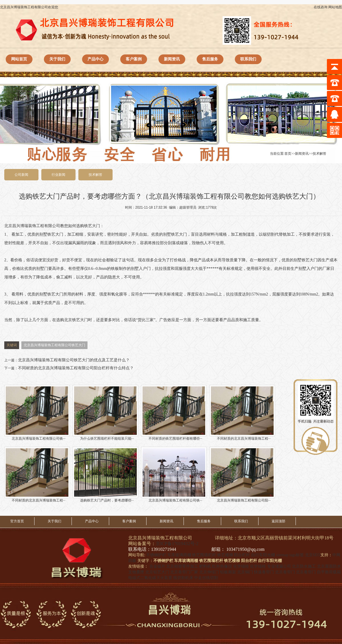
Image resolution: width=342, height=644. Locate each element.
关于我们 (57, 59)
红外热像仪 (222, 566)
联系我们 (248, 59)
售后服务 (210, 59)
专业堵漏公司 (279, 566)
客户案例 (134, 59)
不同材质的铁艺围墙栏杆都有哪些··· (174, 413)
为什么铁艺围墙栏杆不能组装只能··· (105, 413)
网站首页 (19, 59)
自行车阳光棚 (263, 555)
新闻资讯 (172, 59)
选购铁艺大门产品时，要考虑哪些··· (105, 475)
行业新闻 (58, 175)
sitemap (282, 555)
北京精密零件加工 (182, 566)
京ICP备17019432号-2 (177, 544)
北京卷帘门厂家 (184, 572)
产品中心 (95, 59)
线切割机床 (183, 578)
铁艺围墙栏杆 (204, 555)
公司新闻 (21, 175)
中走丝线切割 (206, 578)
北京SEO (313, 555)
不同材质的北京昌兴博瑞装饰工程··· (242, 413)
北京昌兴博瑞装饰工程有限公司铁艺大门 (54, 345)
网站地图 (335, 7)
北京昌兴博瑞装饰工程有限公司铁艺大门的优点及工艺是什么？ (74, 360)
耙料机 (205, 566)
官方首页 (17, 521)
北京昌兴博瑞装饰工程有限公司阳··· (242, 475)
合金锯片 (157, 566)
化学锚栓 (241, 566)
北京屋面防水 (329, 566)
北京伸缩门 (209, 572)
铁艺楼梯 (225, 555)
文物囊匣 (136, 572)
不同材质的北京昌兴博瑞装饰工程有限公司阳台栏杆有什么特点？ (76, 368)
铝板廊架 (228, 572)
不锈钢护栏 (156, 555)
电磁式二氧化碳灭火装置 (150, 578)
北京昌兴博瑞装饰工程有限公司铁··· (37, 413)
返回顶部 (278, 521)
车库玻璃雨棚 (179, 555)
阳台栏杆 (242, 555)
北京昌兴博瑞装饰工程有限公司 (32, 226)
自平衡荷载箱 (329, 572)
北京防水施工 (304, 566)
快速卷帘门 (264, 572)
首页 (288, 154)
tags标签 (297, 555)
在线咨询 (321, 7)
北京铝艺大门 (157, 572)
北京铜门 (245, 572)
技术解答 (319, 154)
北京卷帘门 (285, 572)
